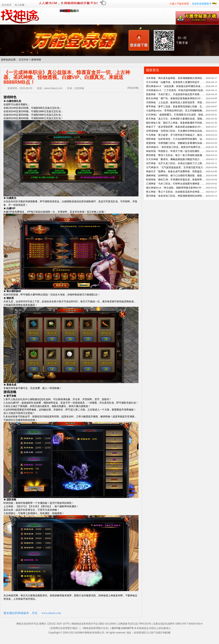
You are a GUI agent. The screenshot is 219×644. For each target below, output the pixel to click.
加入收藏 (19, 5)
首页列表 (24, 60)
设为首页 (7, 5)
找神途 (20, 16)
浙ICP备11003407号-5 (124, 628)
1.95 (62, 11)
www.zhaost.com (51, 613)
